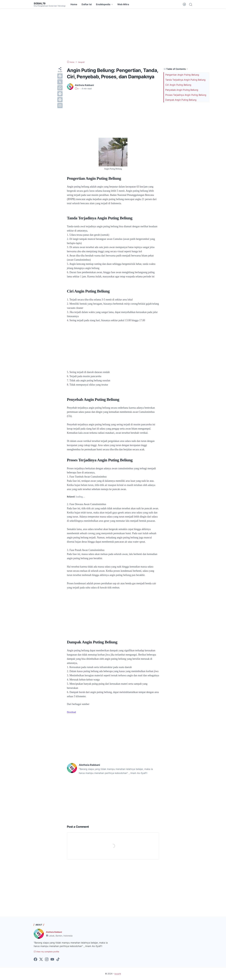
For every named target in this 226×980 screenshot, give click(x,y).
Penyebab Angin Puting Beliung (182, 90)
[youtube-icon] (52, 960)
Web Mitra (123, 4)
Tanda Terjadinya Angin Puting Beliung (185, 80)
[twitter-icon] (41, 960)
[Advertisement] (113, 35)
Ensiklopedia (103, 4)
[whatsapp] (60, 88)
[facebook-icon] (35, 960)
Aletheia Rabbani (55, 932)
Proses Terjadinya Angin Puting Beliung (186, 95)
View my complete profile (49, 952)
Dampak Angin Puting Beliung (181, 100)
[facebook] (60, 76)
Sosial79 (41, 3)
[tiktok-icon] (58, 960)
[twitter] (60, 82)
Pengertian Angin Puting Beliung (182, 75)
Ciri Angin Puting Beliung (178, 85)
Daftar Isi (87, 4)
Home (74, 4)
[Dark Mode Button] (184, 4)
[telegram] (60, 94)
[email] (60, 106)
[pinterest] (60, 100)
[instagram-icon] (47, 960)
